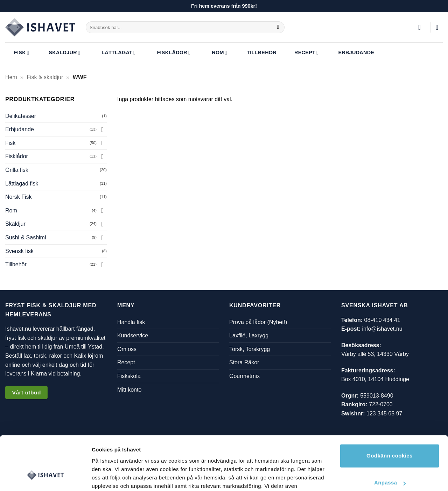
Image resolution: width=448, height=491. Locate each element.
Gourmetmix (244, 376)
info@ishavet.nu (382, 329)
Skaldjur (60, 53)
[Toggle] (103, 129)
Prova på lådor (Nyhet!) (258, 322)
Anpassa (390, 438)
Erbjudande (352, 53)
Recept (302, 53)
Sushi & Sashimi (26, 237)
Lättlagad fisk (22, 184)
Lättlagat (113, 53)
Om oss (127, 349)
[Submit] (278, 27)
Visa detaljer (107, 477)
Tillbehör (257, 53)
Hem (11, 77)
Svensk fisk (19, 251)
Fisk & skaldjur (45, 77)
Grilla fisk (17, 170)
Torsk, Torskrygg (250, 349)
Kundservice (133, 335)
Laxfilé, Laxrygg (249, 335)
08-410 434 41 (382, 320)
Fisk (17, 53)
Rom (214, 53)
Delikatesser (21, 116)
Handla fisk (131, 322)
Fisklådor (168, 53)
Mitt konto (129, 389)
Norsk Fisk (19, 197)
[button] (422, 27)
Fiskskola (129, 376)
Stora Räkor (244, 362)
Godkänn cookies (390, 411)
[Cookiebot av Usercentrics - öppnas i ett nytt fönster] (45, 477)
